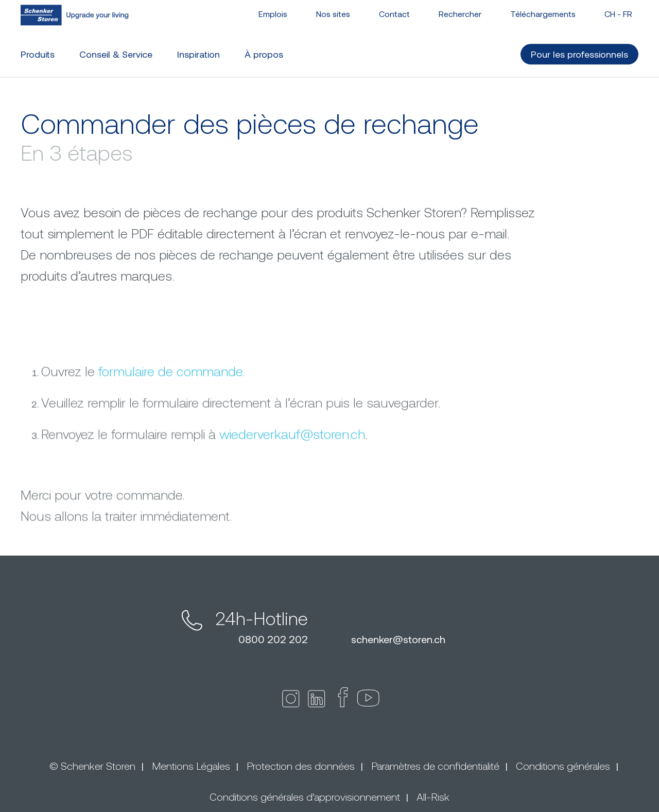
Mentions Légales (191, 766)
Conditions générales (563, 766)
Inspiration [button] (198, 49)
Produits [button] (38, 49)
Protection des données (301, 766)
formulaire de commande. (171, 427)
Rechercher (460, 9)
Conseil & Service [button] (116, 49)
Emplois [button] (273, 9)
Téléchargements (543, 9)
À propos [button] (264, 49)
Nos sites (333, 9)
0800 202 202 (273, 639)
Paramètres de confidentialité (435, 766)
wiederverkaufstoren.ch (292, 490)
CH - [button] (618, 9)
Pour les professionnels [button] (579, 49)
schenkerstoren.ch (398, 639)
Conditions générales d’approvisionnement (305, 797)
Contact (394, 9)
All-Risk (433, 797)
